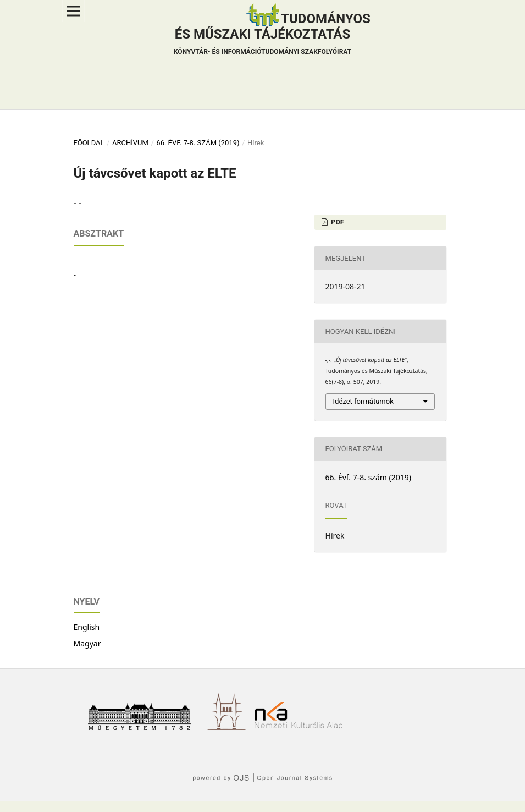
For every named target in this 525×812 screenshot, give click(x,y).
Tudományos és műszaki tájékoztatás (272, 35)
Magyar (87, 643)
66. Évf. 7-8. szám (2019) (198, 143)
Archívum (130, 143)
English (87, 627)
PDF (337, 222)
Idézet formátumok (363, 401)
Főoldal (89, 143)
